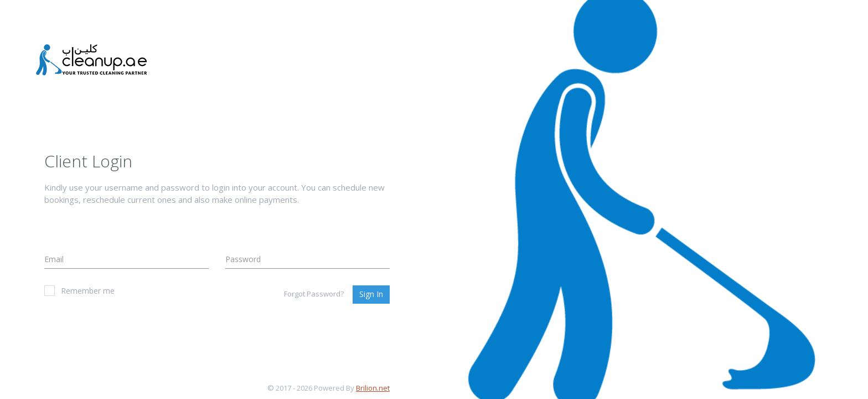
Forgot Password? (314, 294)
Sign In (371, 294)
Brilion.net (373, 388)
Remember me (79, 291)
